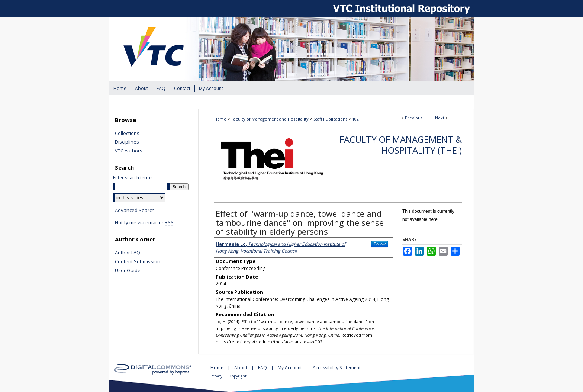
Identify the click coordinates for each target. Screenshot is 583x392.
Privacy (217, 376)
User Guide (128, 271)
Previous (414, 118)
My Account (290, 368)
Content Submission (138, 262)
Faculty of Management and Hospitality (270, 119)
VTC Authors (129, 151)
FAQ (263, 368)
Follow (380, 244)
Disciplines (127, 142)
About (241, 368)
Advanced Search (135, 210)
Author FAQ (128, 253)
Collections (127, 134)
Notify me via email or (144, 223)
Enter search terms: (133, 178)
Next (440, 118)
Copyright (238, 376)
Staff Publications (330, 119)
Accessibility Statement (337, 368)
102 (355, 119)
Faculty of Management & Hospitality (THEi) (401, 145)
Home (220, 119)
